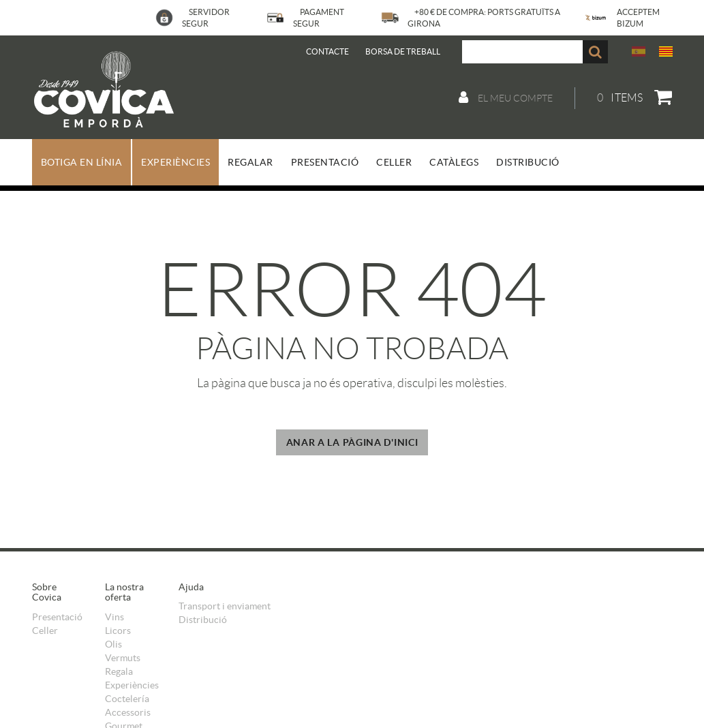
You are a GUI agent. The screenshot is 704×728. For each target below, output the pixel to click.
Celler (45, 631)
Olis (113, 644)
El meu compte (506, 97)
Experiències (132, 685)
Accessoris (128, 712)
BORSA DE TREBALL (403, 51)
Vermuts (123, 658)
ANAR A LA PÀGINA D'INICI (352, 442)
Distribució (203, 620)
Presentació (57, 617)
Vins (114, 617)
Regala (119, 671)
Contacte (327, 51)
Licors (118, 631)
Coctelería (127, 699)
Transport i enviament (225, 606)
